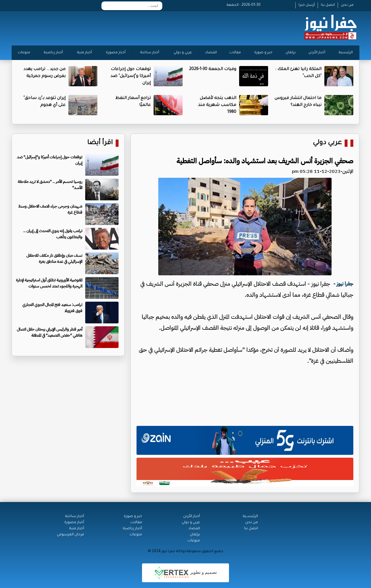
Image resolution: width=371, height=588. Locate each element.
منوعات (24, 53)
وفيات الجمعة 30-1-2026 (213, 69)
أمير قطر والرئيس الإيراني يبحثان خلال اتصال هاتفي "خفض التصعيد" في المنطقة (50, 332)
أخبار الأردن (317, 53)
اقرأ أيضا (100, 143)
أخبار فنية (84, 53)
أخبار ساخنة (150, 53)
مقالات (235, 53)
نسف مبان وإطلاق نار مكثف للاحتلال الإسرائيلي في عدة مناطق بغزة (54, 259)
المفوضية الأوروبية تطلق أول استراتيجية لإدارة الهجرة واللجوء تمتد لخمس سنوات (49, 283)
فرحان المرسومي (70, 535)
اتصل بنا (328, 5)
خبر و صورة (263, 53)
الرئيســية (250, 516)
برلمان (291, 53)
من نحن (347, 5)
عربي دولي (327, 143)
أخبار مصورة (116, 53)
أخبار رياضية (53, 53)
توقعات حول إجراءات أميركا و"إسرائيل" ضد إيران (131, 76)
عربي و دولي (183, 53)
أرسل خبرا (307, 5)
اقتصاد (211, 53)
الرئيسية (346, 53)
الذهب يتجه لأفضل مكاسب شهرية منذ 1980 (217, 105)
